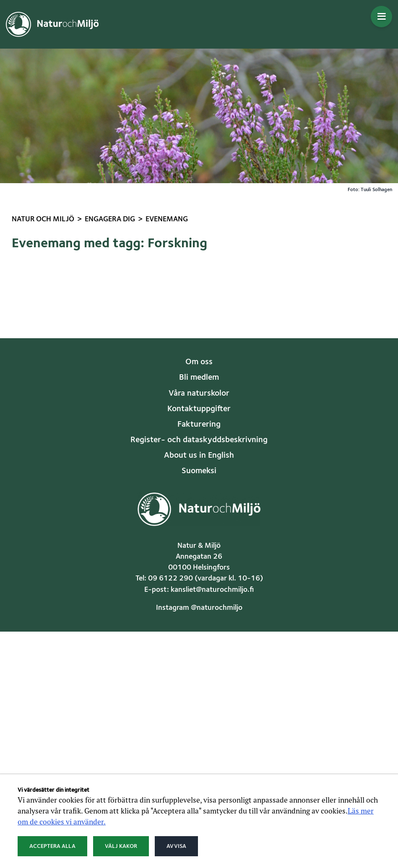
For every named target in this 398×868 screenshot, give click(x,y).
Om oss (199, 362)
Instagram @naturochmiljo (199, 608)
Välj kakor (121, 846)
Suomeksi (199, 471)
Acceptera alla (52, 846)
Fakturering (199, 425)
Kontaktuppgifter (199, 409)
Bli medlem (199, 378)
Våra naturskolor (199, 394)
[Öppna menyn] (381, 17)
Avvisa (176, 846)
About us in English (199, 456)
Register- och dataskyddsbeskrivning (199, 440)
